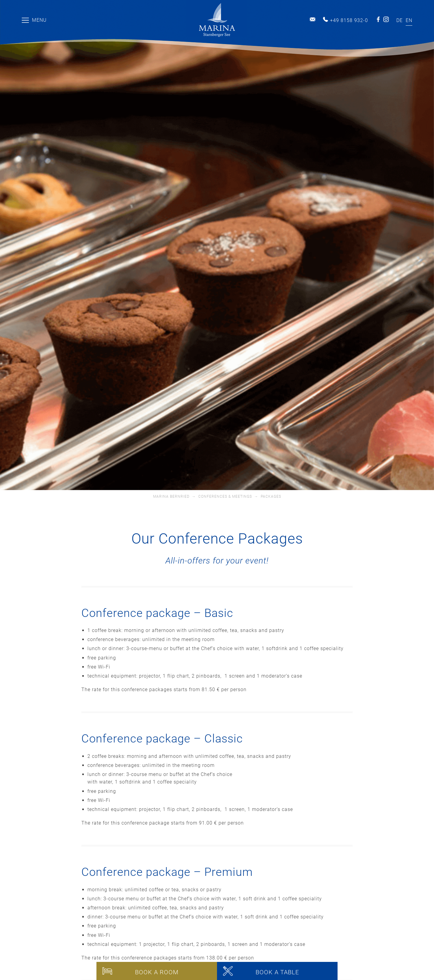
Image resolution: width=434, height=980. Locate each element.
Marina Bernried (171, 496)
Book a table (277, 972)
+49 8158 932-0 (349, 20)
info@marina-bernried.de (313, 19)
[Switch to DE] (399, 21)
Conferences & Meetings (225, 496)
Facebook (378, 19)
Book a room (157, 972)
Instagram (386, 19)
